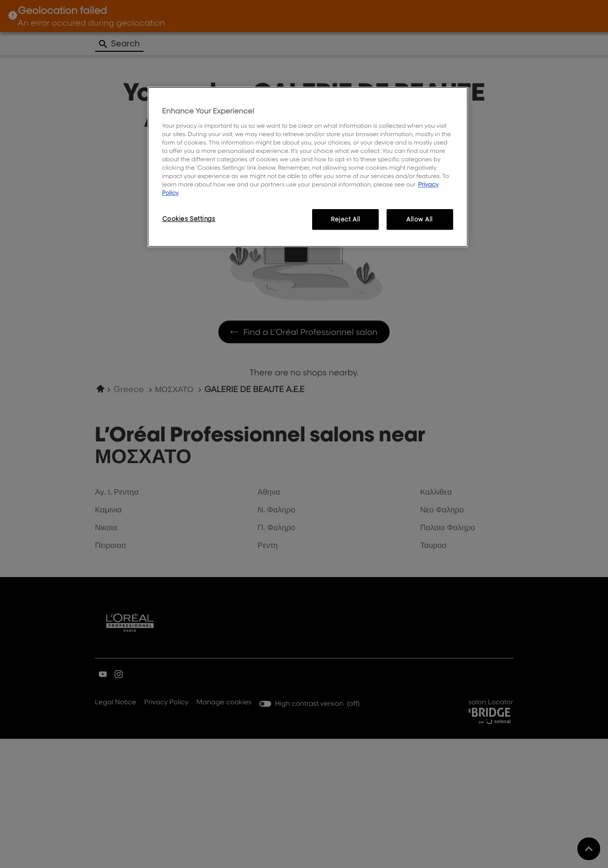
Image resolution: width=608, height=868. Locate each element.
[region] (308, 167)
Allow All (420, 219)
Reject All (346, 219)
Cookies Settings (189, 219)
